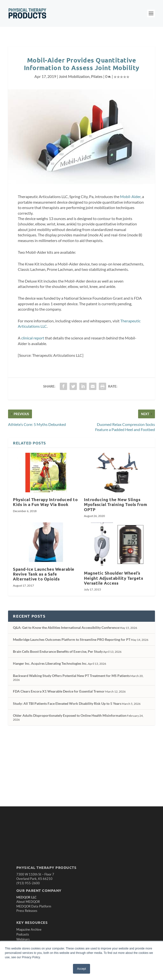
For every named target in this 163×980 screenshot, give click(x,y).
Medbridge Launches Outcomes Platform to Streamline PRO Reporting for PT (72, 639)
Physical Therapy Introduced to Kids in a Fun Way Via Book (45, 502)
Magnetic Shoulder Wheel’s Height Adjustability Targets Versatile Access (113, 578)
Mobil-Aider (130, 196)
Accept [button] (82, 969)
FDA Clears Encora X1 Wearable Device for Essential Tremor (59, 691)
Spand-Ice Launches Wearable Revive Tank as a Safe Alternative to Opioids (44, 574)
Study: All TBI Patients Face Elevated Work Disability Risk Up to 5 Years (67, 703)
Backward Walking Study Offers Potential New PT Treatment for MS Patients (71, 676)
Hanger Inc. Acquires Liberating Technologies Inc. (50, 663)
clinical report (33, 338)
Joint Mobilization (74, 76)
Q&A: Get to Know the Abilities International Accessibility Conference (66, 627)
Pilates (97, 76)
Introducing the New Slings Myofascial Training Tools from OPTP (116, 504)
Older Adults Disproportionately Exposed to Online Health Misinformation (70, 715)
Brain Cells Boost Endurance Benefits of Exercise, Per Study (58, 651)
